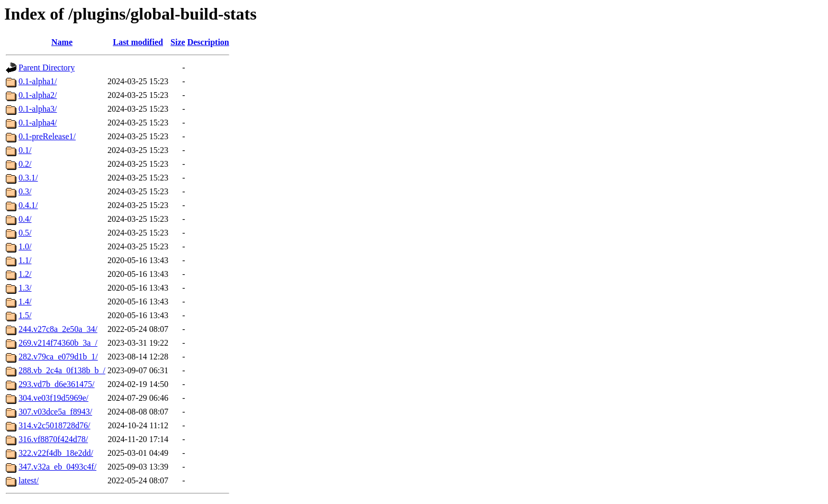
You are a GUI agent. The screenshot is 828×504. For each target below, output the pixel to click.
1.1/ (25, 260)
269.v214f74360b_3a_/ (58, 343)
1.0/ (25, 246)
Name (62, 42)
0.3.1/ (28, 178)
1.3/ (25, 288)
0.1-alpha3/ (38, 109)
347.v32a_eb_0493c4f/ (57, 467)
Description (208, 42)
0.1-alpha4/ (38, 123)
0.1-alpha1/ (38, 81)
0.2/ (25, 164)
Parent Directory (47, 67)
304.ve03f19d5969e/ (53, 398)
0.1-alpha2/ (38, 95)
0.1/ (25, 150)
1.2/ (25, 274)
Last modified (138, 42)
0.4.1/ (28, 205)
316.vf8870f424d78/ (53, 439)
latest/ (29, 480)
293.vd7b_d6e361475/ (57, 384)
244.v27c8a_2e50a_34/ (58, 329)
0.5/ (25, 233)
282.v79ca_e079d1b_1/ (58, 357)
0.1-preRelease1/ (47, 136)
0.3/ (25, 191)
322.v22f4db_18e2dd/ (56, 453)
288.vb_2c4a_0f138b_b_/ (62, 370)
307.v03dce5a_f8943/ (55, 412)
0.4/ (25, 219)
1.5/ (25, 315)
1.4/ (25, 301)
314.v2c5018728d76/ (55, 425)
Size (178, 42)
